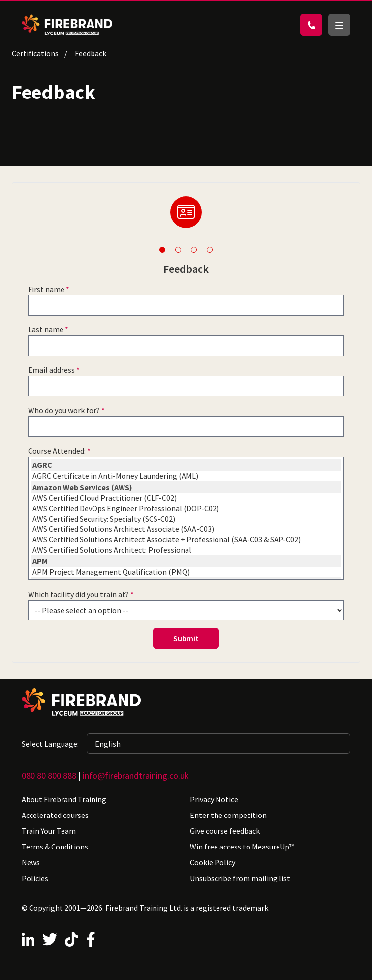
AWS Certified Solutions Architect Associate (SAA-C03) (186, 529)
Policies (35, 878)
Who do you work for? (64, 410)
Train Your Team (49, 831)
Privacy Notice (214, 799)
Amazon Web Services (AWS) (186, 487)
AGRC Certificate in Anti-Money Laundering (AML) (186, 476)
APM (186, 561)
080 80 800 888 (49, 775)
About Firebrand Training (64, 799)
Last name (46, 329)
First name (46, 289)
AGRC (186, 465)
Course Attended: (57, 451)
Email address (51, 370)
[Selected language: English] (218, 744)
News (31, 862)
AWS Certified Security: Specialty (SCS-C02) (186, 519)
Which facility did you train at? (78, 594)
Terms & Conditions (55, 847)
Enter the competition (228, 815)
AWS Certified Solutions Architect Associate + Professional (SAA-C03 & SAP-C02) (186, 539)
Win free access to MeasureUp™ (242, 847)
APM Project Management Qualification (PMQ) (186, 572)
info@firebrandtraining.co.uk (136, 775)
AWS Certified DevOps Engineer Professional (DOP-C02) (186, 508)
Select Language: (50, 744)
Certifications (35, 53)
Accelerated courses (55, 815)
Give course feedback (225, 831)
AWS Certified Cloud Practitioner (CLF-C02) (186, 498)
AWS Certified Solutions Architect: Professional (186, 550)
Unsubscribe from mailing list (240, 878)
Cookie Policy (213, 862)
